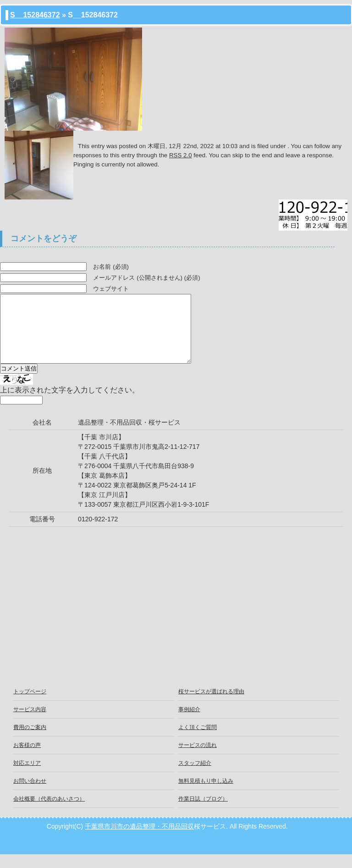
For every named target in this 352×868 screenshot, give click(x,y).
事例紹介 (189, 723)
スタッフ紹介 (195, 777)
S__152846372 (35, 15)
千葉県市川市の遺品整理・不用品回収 (139, 840)
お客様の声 (27, 759)
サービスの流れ (198, 759)
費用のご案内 (30, 741)
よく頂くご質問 (198, 741)
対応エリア (27, 777)
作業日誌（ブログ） (203, 813)
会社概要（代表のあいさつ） (49, 813)
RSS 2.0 (181, 155)
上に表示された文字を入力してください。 (70, 404)
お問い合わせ (30, 795)
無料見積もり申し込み (206, 795)
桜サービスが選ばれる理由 (211, 705)
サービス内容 (30, 723)
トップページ (30, 705)
